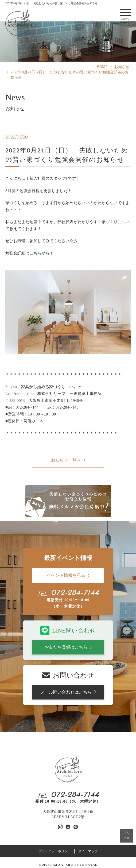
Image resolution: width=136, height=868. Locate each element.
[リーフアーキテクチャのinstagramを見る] (60, 827)
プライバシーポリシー (55, 851)
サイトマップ (88, 851)
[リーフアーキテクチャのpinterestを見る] (76, 827)
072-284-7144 (75, 593)
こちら (35, 253)
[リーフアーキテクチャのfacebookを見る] (68, 827)
